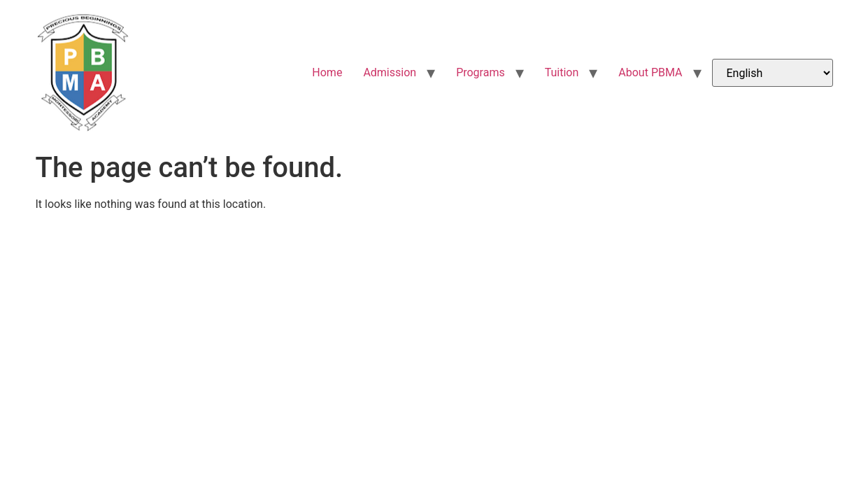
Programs (481, 72)
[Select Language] (773, 73)
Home (327, 72)
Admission (390, 72)
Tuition (562, 72)
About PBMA (650, 72)
